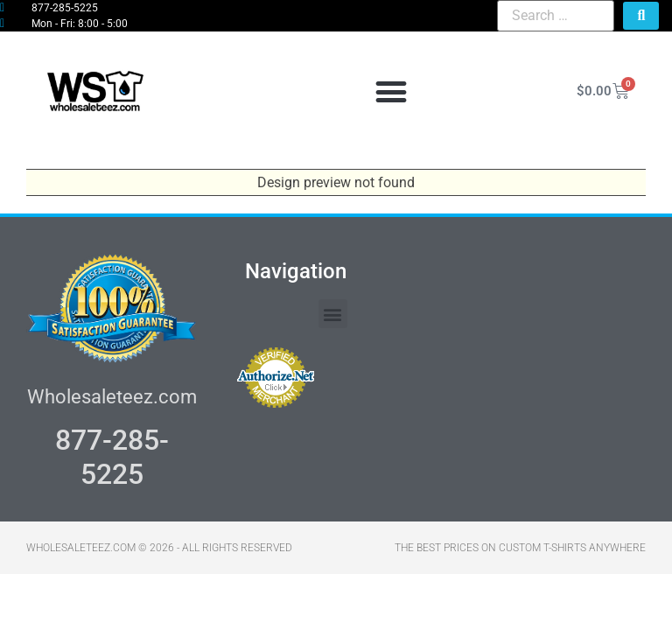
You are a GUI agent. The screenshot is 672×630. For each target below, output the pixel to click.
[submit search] (641, 16)
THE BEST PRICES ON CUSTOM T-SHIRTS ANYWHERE (520, 548)
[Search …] (556, 16)
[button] (391, 91)
